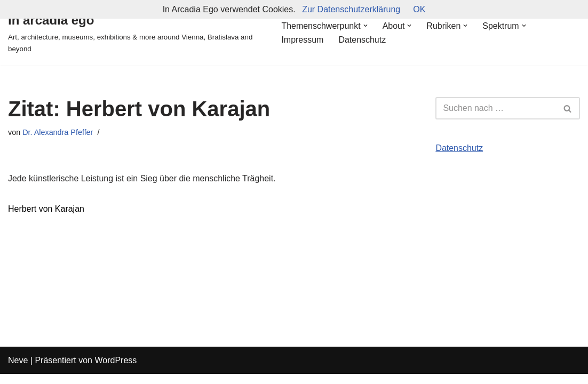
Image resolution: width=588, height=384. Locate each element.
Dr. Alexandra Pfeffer (58, 132)
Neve (18, 370)
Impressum (302, 40)
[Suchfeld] (496, 108)
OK (419, 9)
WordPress (116, 370)
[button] (365, 26)
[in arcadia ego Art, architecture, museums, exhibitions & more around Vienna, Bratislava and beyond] (136, 33)
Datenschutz (362, 40)
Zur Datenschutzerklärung (351, 9)
